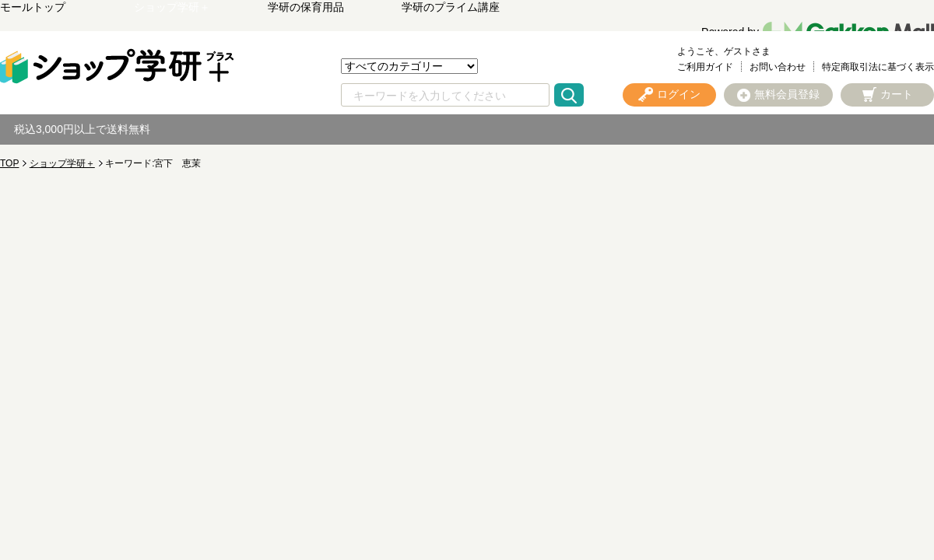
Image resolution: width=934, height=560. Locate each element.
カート (897, 94)
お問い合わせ (778, 67)
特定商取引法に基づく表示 (878, 67)
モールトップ (33, 7)
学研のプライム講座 (451, 7)
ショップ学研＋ (172, 7)
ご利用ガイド (705, 67)
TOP (9, 163)
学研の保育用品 (306, 7)
